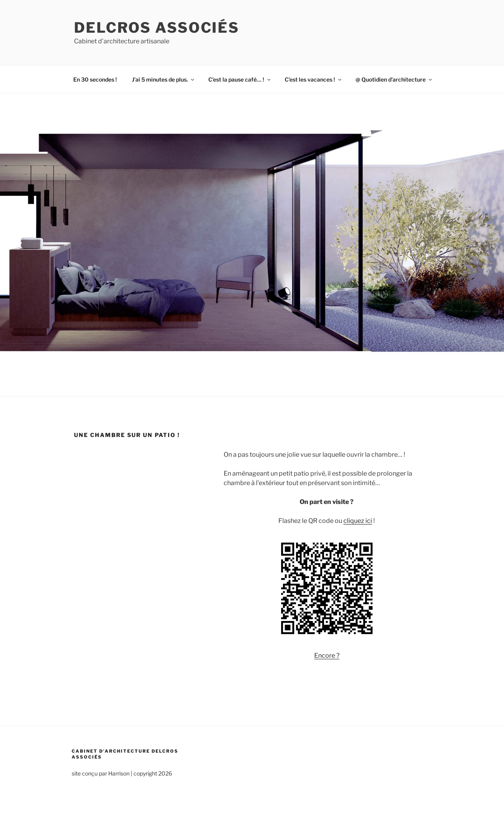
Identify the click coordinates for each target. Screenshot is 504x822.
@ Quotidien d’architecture (394, 79)
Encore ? (327, 656)
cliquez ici (358, 521)
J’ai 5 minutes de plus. (164, 79)
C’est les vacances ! (314, 79)
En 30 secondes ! (95, 79)
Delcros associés (157, 28)
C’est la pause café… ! (240, 79)
